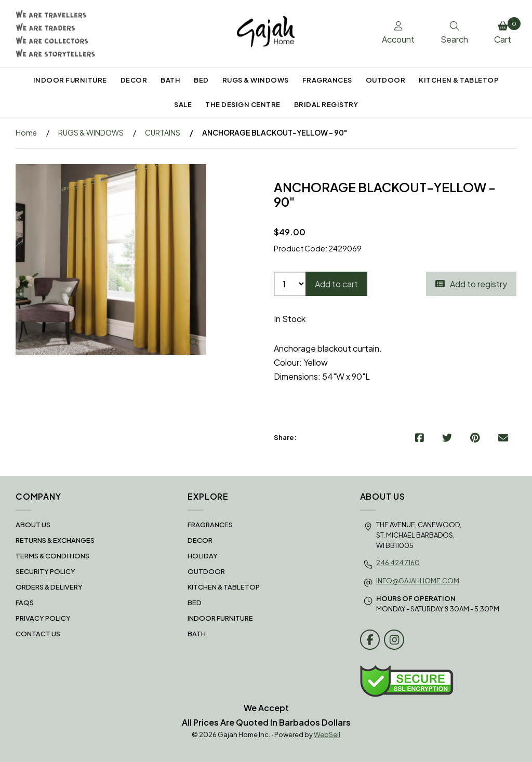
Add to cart (336, 284)
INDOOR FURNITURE (70, 80)
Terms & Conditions (52, 556)
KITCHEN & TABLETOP (459, 80)
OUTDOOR (386, 80)
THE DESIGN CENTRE (243, 104)
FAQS (25, 603)
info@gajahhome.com (418, 581)
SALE (183, 104)
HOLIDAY (203, 556)
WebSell (327, 734)
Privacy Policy (43, 618)
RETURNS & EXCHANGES (55, 540)
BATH (170, 80)
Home (26, 132)
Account (398, 33)
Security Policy (45, 571)
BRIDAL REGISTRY (326, 104)
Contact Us (38, 634)
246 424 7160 (398, 563)
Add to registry (471, 284)
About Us (33, 525)
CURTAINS (163, 132)
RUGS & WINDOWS (256, 80)
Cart (505, 31)
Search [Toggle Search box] (454, 33)
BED (201, 80)
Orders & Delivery (49, 587)
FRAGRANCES (327, 80)
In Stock (290, 319)
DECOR (134, 80)
